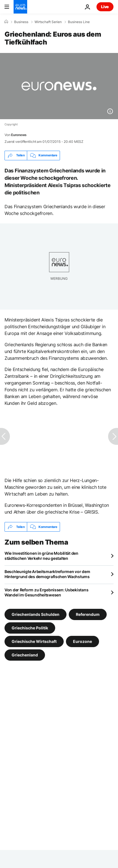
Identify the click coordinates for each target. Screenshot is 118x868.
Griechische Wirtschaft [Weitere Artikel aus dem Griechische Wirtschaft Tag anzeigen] (34, 641)
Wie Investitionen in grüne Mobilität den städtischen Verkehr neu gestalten (41, 556)
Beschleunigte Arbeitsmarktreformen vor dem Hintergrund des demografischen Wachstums (47, 574)
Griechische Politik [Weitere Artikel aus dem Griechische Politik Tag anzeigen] (30, 628)
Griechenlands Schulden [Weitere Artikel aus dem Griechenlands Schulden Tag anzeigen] (36, 614)
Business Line (79, 22)
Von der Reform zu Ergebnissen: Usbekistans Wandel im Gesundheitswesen (46, 592)
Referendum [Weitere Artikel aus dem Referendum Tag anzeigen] (88, 614)
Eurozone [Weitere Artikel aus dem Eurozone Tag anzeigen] (82, 641)
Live (105, 7)
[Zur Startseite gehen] (20, 7)
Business (21, 22)
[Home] (6, 22)
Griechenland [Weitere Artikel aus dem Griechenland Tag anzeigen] (25, 655)
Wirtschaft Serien (48, 22)
